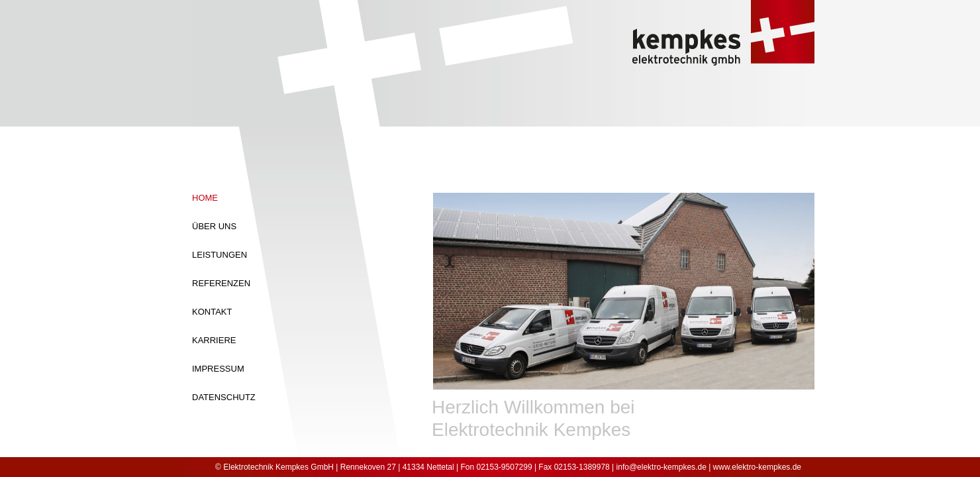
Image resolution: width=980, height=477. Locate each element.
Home (205, 198)
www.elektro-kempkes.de (757, 467)
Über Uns (214, 226)
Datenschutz (224, 397)
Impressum (218, 369)
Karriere (214, 340)
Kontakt (212, 312)
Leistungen (220, 255)
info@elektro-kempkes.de (661, 467)
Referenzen (221, 283)
